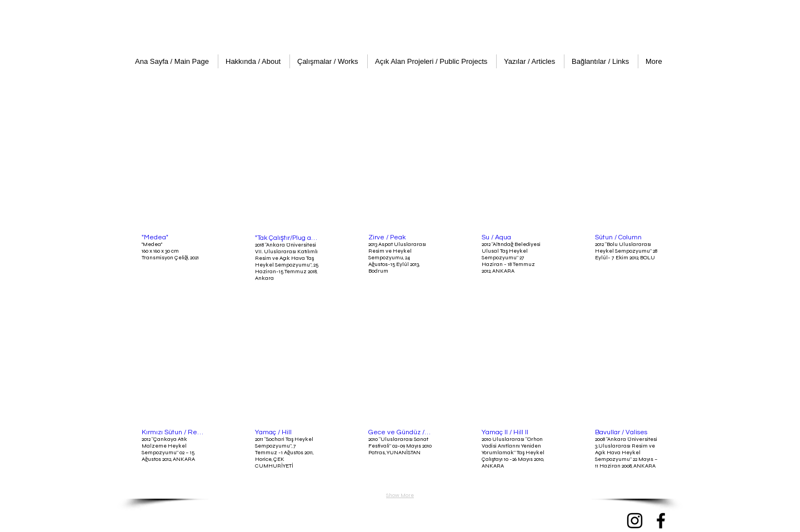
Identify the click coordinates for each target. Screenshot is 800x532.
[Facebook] (661, 521)
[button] (173, 204)
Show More (400, 496)
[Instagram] (635, 521)
